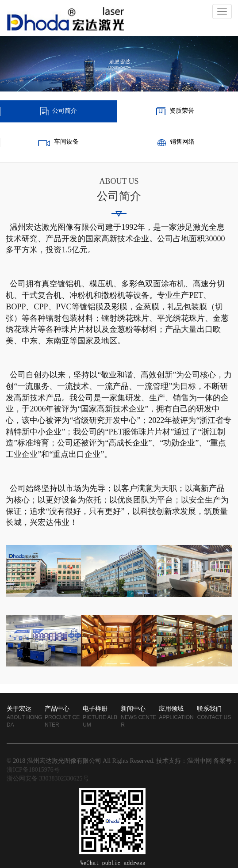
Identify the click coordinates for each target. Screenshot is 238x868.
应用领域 (171, 709)
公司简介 (65, 111)
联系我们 (209, 709)
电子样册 (95, 709)
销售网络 (182, 142)
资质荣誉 (182, 111)
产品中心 (57, 709)
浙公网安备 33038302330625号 (48, 779)
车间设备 (66, 142)
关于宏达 (19, 709)
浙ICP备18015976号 (33, 770)
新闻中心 (133, 709)
